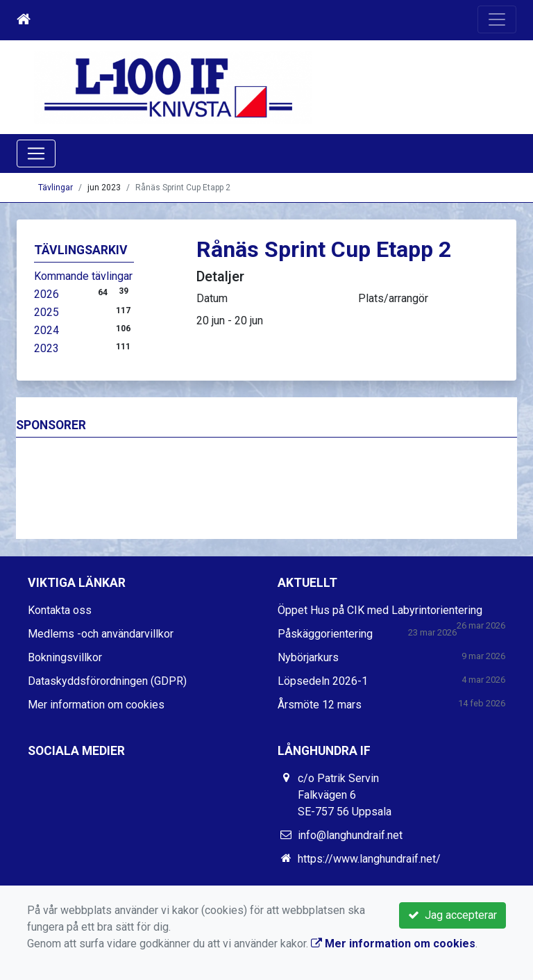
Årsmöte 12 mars (320, 705)
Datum (212, 298)
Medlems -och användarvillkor (101, 634)
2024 (46, 330)
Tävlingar (56, 188)
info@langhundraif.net (350, 835)
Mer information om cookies (96, 705)
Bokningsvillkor (65, 657)
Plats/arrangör (393, 298)
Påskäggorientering (325, 634)
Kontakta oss (60, 610)
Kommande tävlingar (83, 276)
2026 (46, 294)
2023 (46, 348)
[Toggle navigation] (497, 19)
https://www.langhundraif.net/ (369, 859)
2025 (46, 312)
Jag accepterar (452, 915)
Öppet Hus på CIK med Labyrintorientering (380, 610)
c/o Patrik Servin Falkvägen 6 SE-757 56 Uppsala (345, 795)
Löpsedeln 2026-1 (323, 681)
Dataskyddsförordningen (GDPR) (107, 681)
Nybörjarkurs (308, 657)
